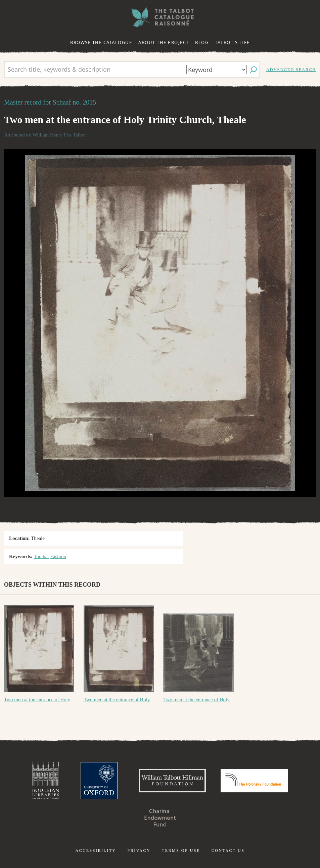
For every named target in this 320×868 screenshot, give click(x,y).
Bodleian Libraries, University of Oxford (46, 781)
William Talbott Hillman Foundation (172, 781)
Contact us (228, 851)
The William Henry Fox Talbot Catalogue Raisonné (160, 17)
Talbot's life (232, 42)
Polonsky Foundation (254, 781)
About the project (164, 42)
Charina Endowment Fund (160, 818)
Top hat (41, 556)
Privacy (139, 851)
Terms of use (181, 851)
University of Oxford (99, 781)
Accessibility (96, 851)
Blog (202, 42)
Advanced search (291, 69)
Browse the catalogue (101, 42)
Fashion (58, 556)
